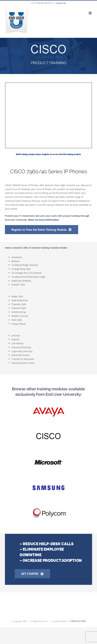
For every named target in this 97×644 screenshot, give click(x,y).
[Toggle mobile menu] (90, 13)
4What (64, 621)
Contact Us (61, 3)
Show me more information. (44, 220)
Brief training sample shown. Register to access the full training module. (48, 154)
